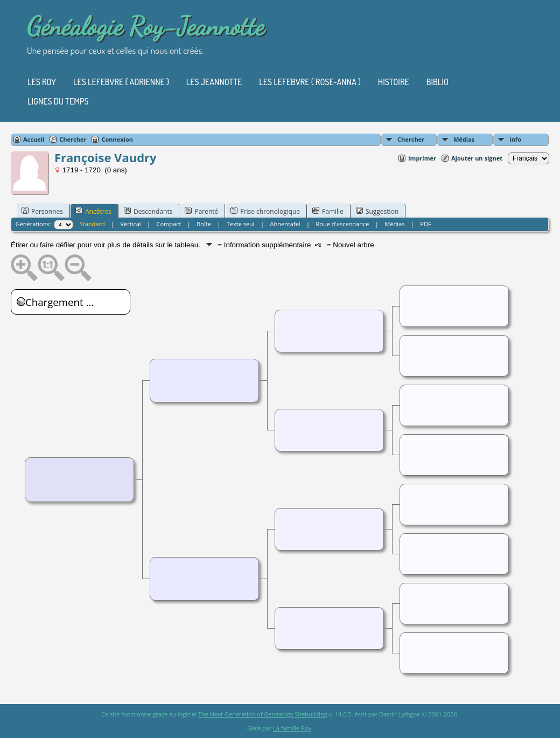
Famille (328, 211)
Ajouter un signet (477, 158)
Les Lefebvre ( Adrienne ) (121, 82)
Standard (92, 224)
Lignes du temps (58, 101)
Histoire (394, 82)
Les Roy (42, 82)
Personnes (42, 211)
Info (515, 139)
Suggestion (377, 211)
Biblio (437, 82)
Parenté (201, 211)
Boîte (204, 224)
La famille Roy (292, 728)
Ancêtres (93, 211)
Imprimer (422, 158)
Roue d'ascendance (343, 224)
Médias (464, 139)
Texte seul (241, 224)
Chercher (411, 139)
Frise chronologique (265, 211)
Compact (169, 224)
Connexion (117, 139)
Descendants (148, 211)
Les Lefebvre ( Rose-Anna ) (310, 82)
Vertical (131, 224)
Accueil (34, 139)
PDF (425, 224)
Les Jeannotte (214, 82)
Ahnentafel (285, 224)
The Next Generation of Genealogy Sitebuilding (263, 714)
